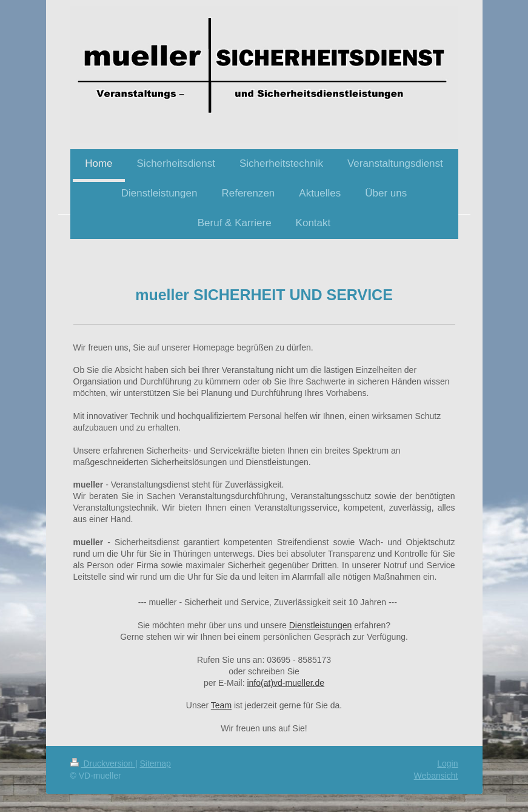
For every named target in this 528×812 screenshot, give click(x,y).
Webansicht (436, 776)
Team (221, 705)
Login (447, 763)
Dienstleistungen (321, 625)
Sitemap (155, 763)
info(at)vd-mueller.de (286, 683)
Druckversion (103, 763)
